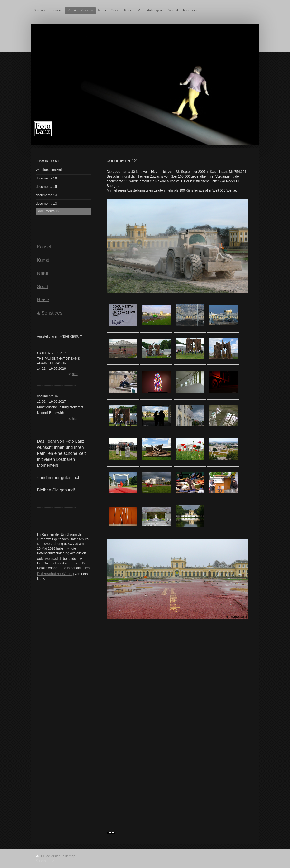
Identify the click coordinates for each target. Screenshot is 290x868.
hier (75, 374)
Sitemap (69, 856)
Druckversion (49, 856)
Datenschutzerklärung (56, 574)
